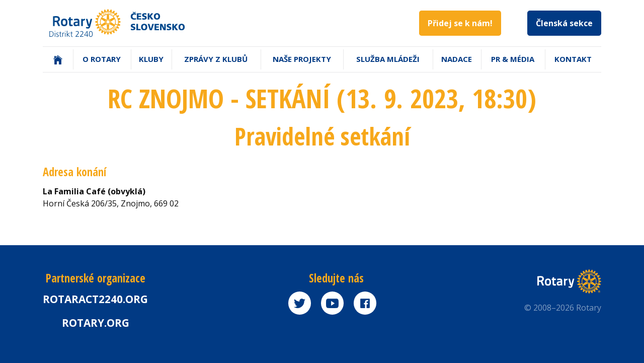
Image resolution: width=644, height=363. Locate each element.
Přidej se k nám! (460, 23)
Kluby (151, 59)
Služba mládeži (388, 59)
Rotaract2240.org (95, 299)
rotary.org (96, 323)
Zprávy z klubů (216, 59)
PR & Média (513, 59)
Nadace (457, 59)
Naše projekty (302, 59)
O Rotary (102, 59)
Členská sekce (564, 23)
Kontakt (573, 59)
